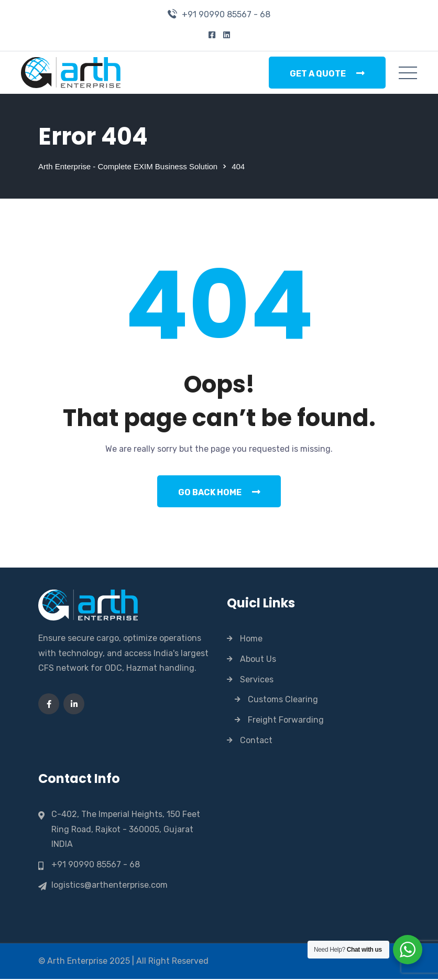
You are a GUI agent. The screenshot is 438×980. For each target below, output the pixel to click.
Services (257, 680)
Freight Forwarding (286, 720)
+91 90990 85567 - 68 (226, 14)
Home (251, 639)
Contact (256, 741)
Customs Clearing (283, 700)
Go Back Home (219, 493)
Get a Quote (327, 73)
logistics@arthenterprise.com (109, 886)
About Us (258, 660)
